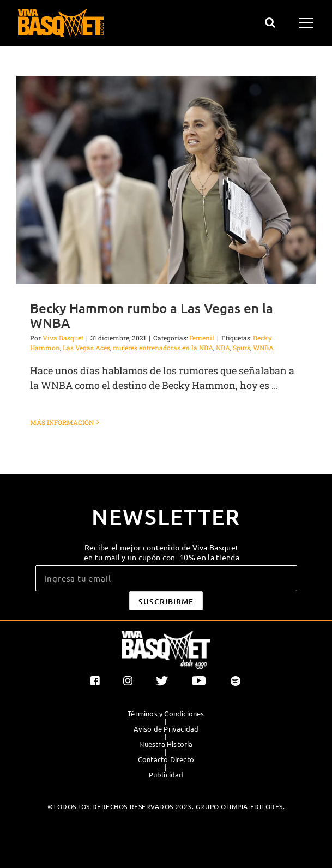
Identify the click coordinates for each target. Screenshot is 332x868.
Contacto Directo (166, 759)
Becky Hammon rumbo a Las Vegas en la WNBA (152, 315)
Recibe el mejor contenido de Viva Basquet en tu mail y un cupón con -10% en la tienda (162, 552)
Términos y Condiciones (166, 714)
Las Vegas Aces (86, 348)
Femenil (202, 338)
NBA (223, 348)
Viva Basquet (63, 338)
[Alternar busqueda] (270, 22)
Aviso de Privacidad (166, 729)
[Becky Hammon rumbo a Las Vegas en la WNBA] (166, 180)
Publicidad (166, 775)
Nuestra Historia (166, 744)
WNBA (263, 348)
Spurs (242, 348)
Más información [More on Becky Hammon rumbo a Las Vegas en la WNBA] (62, 422)
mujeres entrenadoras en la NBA (163, 348)
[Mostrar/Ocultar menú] (308, 23)
